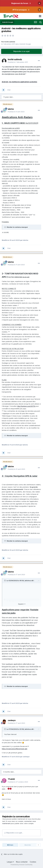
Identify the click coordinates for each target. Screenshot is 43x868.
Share (10, 845)
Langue (10, 862)
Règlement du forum (20, 3)
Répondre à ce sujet (21, 51)
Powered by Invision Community (22, 865)
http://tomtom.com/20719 (26, 406)
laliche (11, 109)
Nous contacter (22, 862)
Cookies (33, 862)
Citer (9, 90)
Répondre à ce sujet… (14, 833)
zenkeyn (12, 720)
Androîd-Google (25, 44)
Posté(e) (18, 62)
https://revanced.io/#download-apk (15, 749)
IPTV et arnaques (20, 10)
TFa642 (11, 779)
